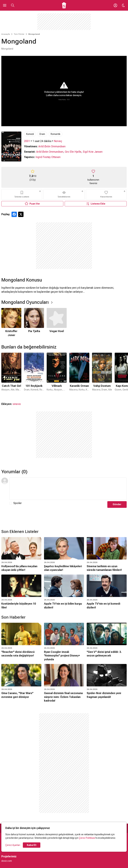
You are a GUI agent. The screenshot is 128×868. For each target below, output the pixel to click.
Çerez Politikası (87, 838)
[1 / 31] (11, 374)
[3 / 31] (57, 374)
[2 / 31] (34, 374)
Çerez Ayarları (13, 845)
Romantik (55, 134)
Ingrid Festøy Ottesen (48, 157)
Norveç (58, 141)
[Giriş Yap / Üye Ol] (115, 5)
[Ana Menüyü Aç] (5, 5)
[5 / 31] (102, 374)
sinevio (17, 404)
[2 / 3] (34, 323)
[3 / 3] (57, 323)
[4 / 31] (79, 374)
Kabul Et (32, 845)
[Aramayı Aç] (13, 5)
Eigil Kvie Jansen (93, 152)
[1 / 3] (11, 323)
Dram (42, 134)
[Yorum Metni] (68, 489)
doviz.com (7, 861)
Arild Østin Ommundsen (52, 146)
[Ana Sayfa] (64, 5)
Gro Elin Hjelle (73, 152)
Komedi (30, 134)
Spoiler (17, 503)
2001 (27, 141)
